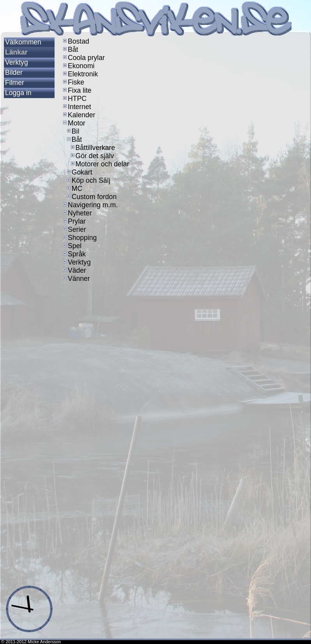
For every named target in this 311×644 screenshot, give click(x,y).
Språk (74, 254)
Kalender (78, 115)
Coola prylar (83, 58)
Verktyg (17, 62)
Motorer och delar (99, 164)
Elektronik (80, 74)
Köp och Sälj (88, 180)
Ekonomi (78, 66)
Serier (74, 229)
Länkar (16, 52)
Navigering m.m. (90, 205)
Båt (70, 49)
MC (74, 189)
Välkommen (23, 42)
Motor (73, 123)
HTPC (74, 99)
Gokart (79, 172)
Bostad (75, 41)
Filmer (15, 83)
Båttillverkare (92, 148)
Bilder (14, 72)
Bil (72, 131)
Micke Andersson (44, 642)
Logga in (18, 93)
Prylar (74, 221)
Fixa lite (77, 90)
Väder (74, 270)
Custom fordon (91, 197)
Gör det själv (92, 156)
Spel (72, 246)
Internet (76, 107)
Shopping (79, 238)
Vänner (76, 279)
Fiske (73, 82)
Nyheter (77, 213)
